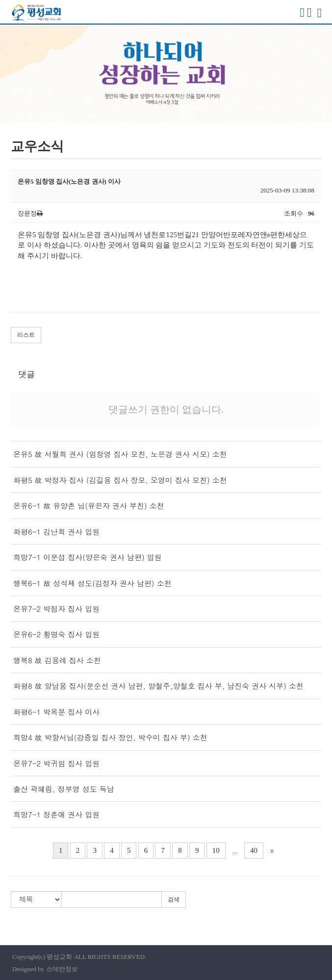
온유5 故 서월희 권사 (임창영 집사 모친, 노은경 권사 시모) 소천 (120, 454)
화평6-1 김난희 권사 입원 (56, 531)
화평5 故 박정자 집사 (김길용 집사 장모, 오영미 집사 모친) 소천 (120, 480)
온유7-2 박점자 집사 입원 (56, 609)
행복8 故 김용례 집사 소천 (57, 660)
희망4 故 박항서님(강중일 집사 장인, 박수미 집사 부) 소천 (110, 737)
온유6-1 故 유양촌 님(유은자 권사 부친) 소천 (89, 505)
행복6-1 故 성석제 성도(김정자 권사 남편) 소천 (92, 583)
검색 (174, 899)
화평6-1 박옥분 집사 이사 (56, 712)
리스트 (26, 335)
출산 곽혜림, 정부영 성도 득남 (64, 789)
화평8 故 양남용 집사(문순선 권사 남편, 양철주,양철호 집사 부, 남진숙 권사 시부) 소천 (158, 686)
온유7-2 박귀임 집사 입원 (56, 763)
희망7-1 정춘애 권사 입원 (56, 814)
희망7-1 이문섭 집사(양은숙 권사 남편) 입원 (88, 557)
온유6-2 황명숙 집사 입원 (56, 634)
